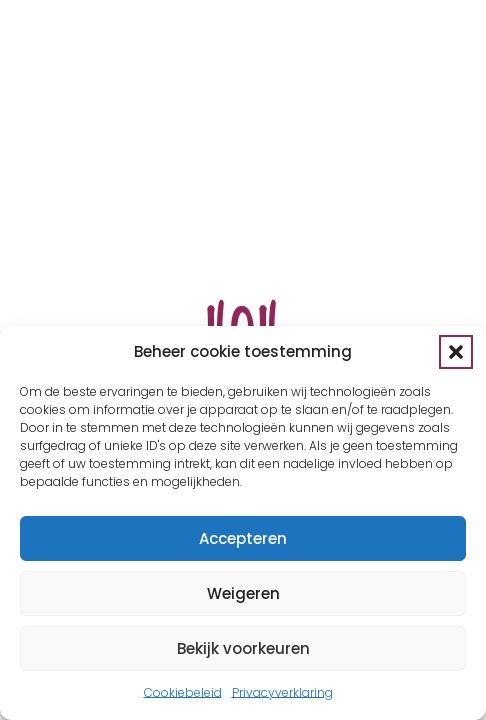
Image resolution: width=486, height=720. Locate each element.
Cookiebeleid (183, 692)
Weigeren (243, 593)
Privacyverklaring (282, 692)
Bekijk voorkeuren (243, 648)
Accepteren (243, 538)
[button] (456, 352)
